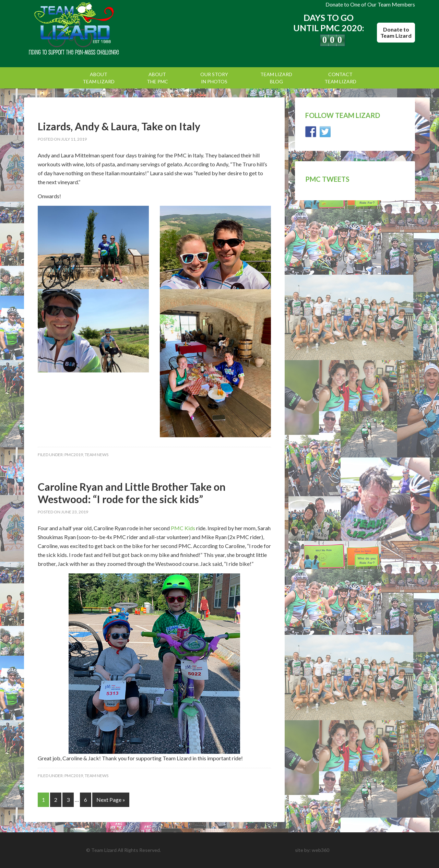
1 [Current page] (43, 800)
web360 (321, 850)
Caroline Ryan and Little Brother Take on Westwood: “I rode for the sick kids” (132, 493)
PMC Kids (183, 528)
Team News (97, 455)
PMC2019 (74, 455)
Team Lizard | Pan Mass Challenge (82, 29)
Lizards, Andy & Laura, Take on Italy (119, 126)
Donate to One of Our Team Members (370, 4)
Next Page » (111, 800)
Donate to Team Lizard (396, 32)
